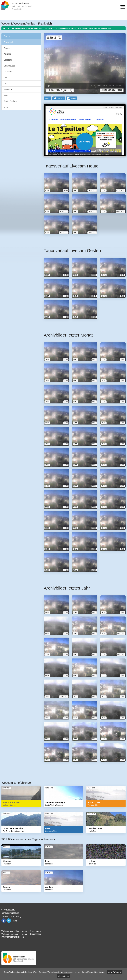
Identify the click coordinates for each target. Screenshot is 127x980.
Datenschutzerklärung (11, 916)
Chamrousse (9, 66)
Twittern (61, 99)
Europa (7, 36)
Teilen (73, 99)
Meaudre (8, 89)
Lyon (6, 84)
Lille (6, 78)
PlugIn (48, 99)
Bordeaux (8, 60)
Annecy (7, 48)
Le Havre (8, 72)
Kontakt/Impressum (10, 913)
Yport (6, 107)
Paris (6, 95)
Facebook (4, 921)
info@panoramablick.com (13, 937)
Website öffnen (85, 142)
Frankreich (9, 42)
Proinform (11, 909)
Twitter (9, 921)
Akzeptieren (64, 976)
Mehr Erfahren (114, 972)
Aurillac (7, 54)
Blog (15, 920)
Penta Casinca (10, 101)
